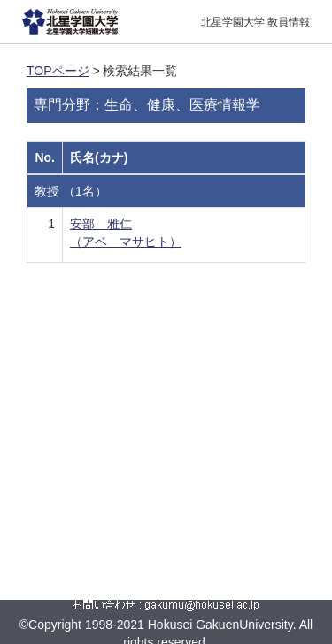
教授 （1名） (71, 191)
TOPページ (58, 71)
